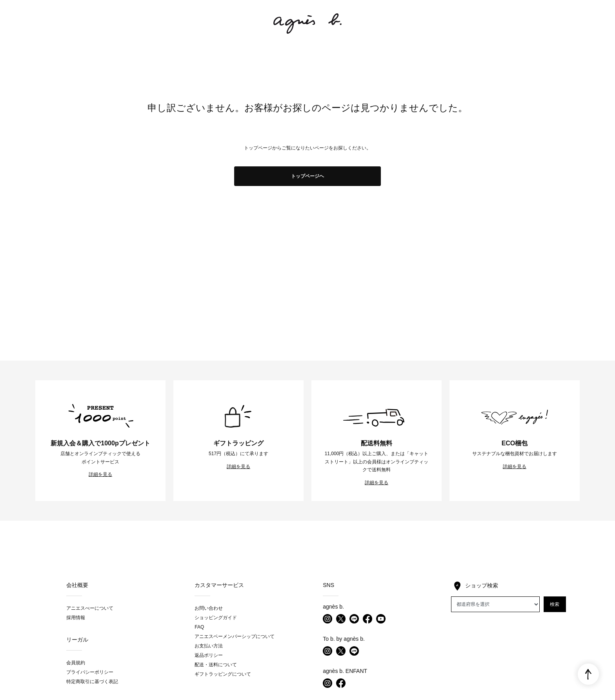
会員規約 (76, 663)
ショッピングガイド (216, 618)
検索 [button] (555, 604)
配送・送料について (216, 665)
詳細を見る (100, 474)
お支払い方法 (209, 646)
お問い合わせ (209, 608)
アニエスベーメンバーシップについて (235, 636)
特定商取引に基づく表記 (92, 682)
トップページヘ (307, 176)
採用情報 (76, 618)
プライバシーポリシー (90, 672)
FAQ (199, 627)
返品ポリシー (209, 655)
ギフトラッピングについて (223, 674)
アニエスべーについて (90, 608)
